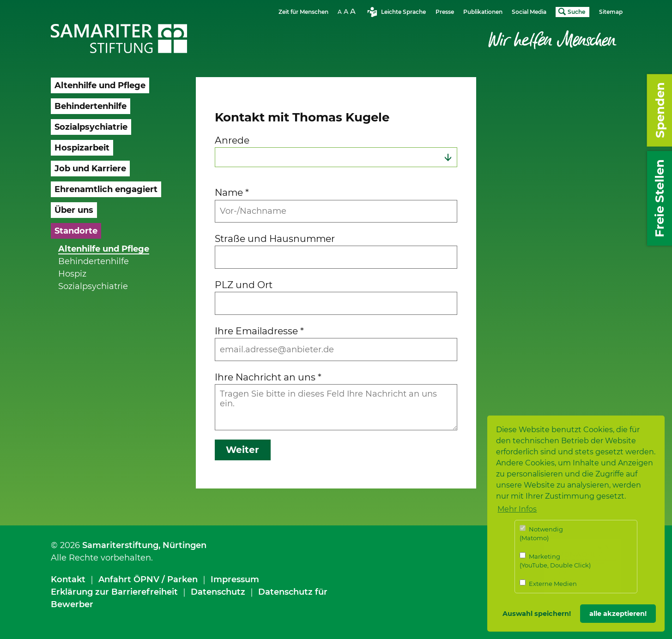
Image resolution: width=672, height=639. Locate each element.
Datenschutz (218, 592)
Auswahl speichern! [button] (537, 614)
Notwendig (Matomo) (541, 534)
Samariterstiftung (120, 545)
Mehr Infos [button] (517, 509)
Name (232, 192)
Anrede (232, 140)
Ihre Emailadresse (259, 331)
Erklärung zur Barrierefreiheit (114, 592)
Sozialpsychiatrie (93, 286)
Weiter (242, 450)
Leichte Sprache (403, 12)
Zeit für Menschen (303, 12)
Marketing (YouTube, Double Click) (555, 561)
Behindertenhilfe (94, 261)
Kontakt (68, 579)
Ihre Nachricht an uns (268, 377)
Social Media (529, 12)
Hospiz (72, 274)
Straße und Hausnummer (275, 238)
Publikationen (483, 12)
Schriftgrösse (348, 11)
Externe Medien (548, 583)
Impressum (235, 579)
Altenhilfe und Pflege (104, 249)
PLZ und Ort (244, 285)
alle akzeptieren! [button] (618, 614)
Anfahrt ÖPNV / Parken (148, 579)
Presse (445, 12)
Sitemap (611, 12)
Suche (576, 12)
